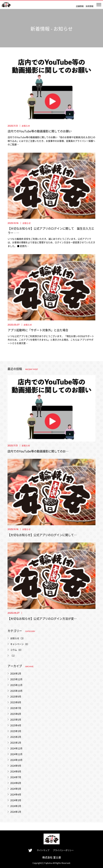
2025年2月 (16, 737)
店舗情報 (80, 6)
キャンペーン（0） (20, 644)
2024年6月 (16, 783)
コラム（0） (16, 650)
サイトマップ (43, 850)
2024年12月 (16, 748)
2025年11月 (16, 685)
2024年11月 (16, 754)
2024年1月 (16, 812)
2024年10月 (16, 760)
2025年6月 (16, 714)
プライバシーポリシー (63, 850)
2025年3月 (16, 731)
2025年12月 (16, 679)
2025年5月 (16, 719)
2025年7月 (16, 708)
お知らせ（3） (18, 638)
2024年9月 (16, 766)
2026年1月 (16, 673)
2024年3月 (16, 800)
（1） (13, 655)
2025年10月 (16, 691)
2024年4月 (16, 794)
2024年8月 (16, 771)
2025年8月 (16, 702)
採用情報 (90, 6)
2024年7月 (16, 777)
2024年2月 (16, 806)
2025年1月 (16, 743)
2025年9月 (16, 696)
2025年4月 (16, 725)
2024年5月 (16, 789)
